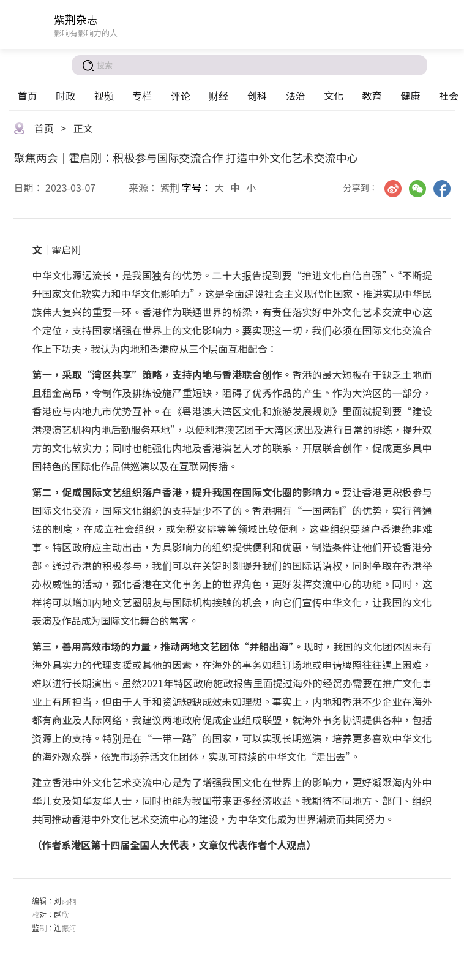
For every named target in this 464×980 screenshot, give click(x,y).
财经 (219, 96)
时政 (65, 96)
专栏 (142, 96)
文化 (334, 96)
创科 (257, 96)
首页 (27, 96)
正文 (83, 128)
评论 (181, 96)
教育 (372, 96)
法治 (296, 96)
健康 (410, 96)
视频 (104, 96)
